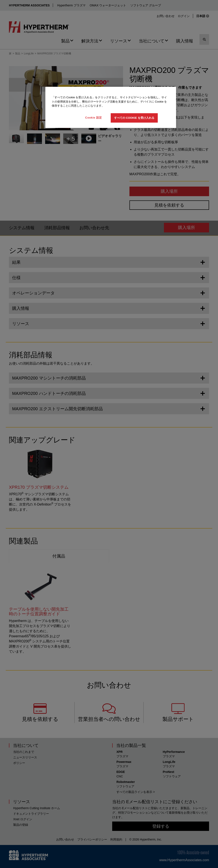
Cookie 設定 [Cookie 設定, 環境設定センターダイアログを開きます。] (94, 118)
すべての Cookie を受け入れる (134, 118)
